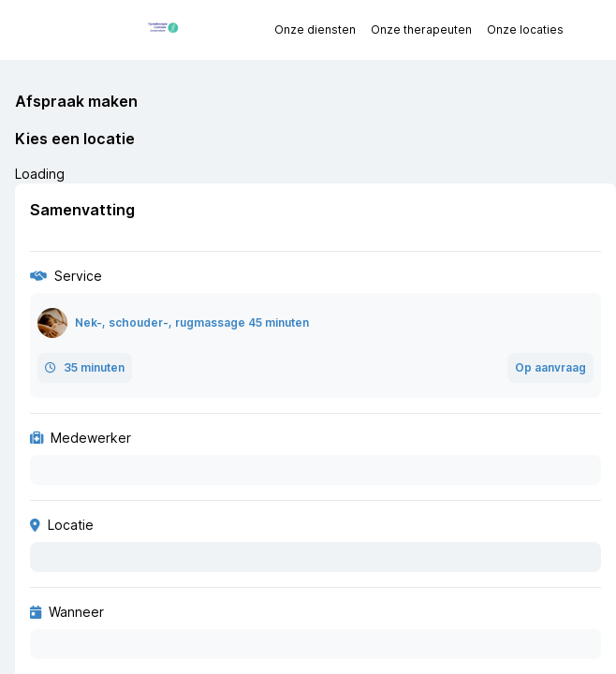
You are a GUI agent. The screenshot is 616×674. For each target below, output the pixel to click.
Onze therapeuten (421, 29)
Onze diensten (315, 29)
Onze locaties (525, 29)
